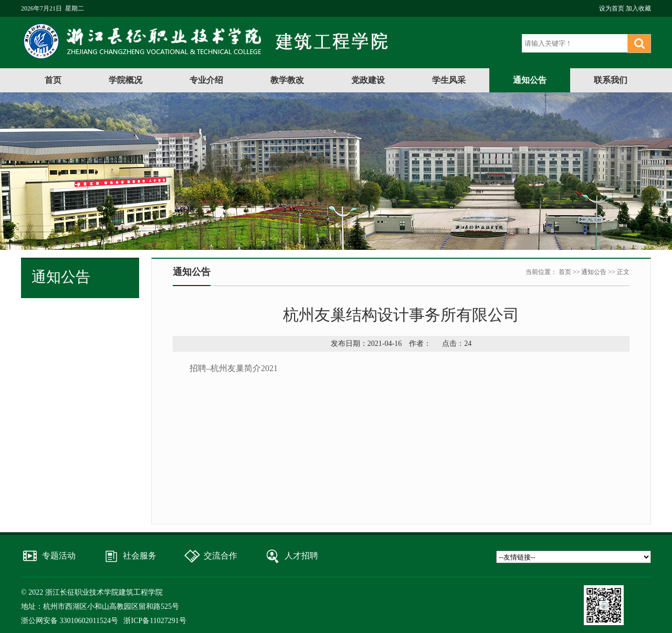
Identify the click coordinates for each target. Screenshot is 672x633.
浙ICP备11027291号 (155, 621)
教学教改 (287, 80)
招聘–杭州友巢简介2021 (234, 368)
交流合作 (220, 556)
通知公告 (530, 80)
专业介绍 (206, 80)
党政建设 (368, 80)
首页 (53, 80)
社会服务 (140, 556)
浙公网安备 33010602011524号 (70, 621)
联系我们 (611, 80)
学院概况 (125, 80)
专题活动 (59, 556)
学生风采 (449, 80)
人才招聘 (301, 556)
